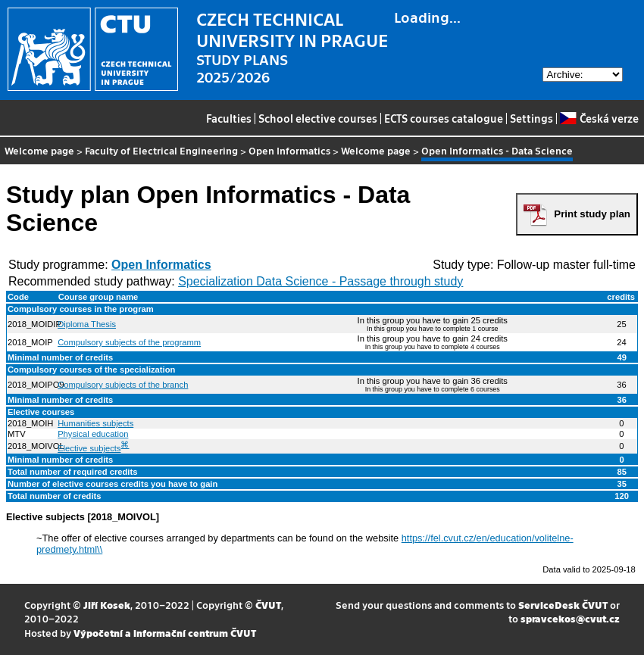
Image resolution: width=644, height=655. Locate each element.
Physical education (93, 434)
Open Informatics (289, 150)
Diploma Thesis (87, 324)
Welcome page (39, 150)
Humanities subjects (95, 423)
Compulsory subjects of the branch (123, 385)
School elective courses (318, 118)
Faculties (229, 118)
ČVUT (268, 605)
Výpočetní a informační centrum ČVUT (165, 633)
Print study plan (592, 214)
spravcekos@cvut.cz (570, 618)
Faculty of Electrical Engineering (161, 150)
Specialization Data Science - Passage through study (320, 281)
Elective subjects (89, 448)
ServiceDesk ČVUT (563, 605)
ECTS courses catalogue (444, 118)
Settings (531, 118)
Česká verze (599, 118)
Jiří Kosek (107, 605)
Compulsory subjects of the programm (129, 342)
